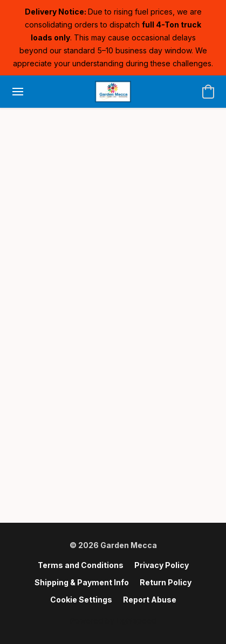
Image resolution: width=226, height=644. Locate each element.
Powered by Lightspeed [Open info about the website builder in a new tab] (113, 621)
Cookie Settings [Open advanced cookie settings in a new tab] (81, 600)
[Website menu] (18, 92)
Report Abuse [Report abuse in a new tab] (150, 600)
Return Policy (166, 582)
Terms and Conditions (81, 565)
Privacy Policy (162, 565)
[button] (113, 92)
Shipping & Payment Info (82, 582)
